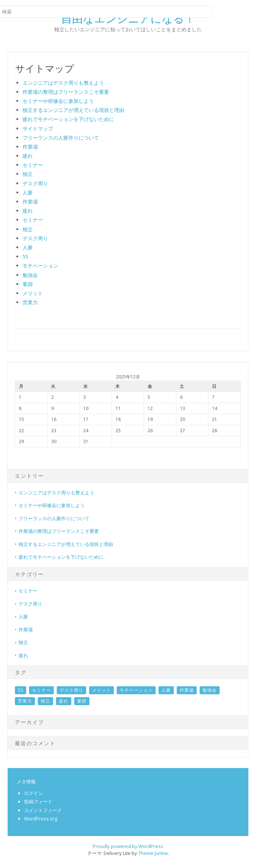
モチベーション (40, 266)
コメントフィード (43, 810)
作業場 (30, 147)
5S (25, 256)
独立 (28, 174)
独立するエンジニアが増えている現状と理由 (73, 110)
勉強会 (30, 275)
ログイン (33, 793)
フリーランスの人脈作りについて (61, 138)
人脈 (28, 192)
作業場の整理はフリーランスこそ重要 (66, 92)
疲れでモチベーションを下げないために (68, 119)
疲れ (28, 156)
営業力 (30, 302)
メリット (33, 293)
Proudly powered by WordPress (128, 846)
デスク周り (35, 183)
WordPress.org (41, 819)
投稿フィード (38, 801)
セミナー (33, 165)
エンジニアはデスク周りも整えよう (63, 83)
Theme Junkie (153, 853)
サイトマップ (38, 128)
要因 (28, 284)
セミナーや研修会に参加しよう (58, 101)
